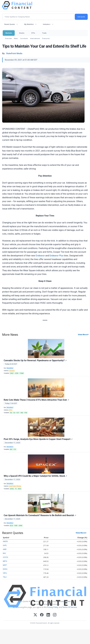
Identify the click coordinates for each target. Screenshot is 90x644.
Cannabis (12, 371)
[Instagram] (55, 615)
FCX (15, 449)
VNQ (22, 413)
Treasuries (46, 38)
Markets (9, 33)
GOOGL (12, 489)
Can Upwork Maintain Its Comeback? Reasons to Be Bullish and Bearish (40, 515)
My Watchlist (29, 24)
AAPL (5, 545)
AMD (5, 549)
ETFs (33, 33)
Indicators (47, 24)
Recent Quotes (10, 24)
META (5, 561)
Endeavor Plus (56, 256)
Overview (8, 38)
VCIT (18, 413)
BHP (11, 449)
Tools (44, 33)
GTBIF (17, 373)
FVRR (16, 526)
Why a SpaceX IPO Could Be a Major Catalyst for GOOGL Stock (35, 476)
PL (16, 489)
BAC (5, 553)
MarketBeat (10, 368)
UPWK (20, 526)
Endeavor (40, 256)
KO (14, 413)
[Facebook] (42, 615)
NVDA (5, 569)
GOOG (5, 557)
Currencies (24, 38)
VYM (26, 413)
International (35, 38)
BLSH (11, 526)
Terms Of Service (70, 607)
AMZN (5, 541)
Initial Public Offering (15, 486)
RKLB (20, 489)
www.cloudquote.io (64, 601)
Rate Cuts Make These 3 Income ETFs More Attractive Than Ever (36, 400)
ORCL (5, 573)
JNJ (11, 413)
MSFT (5, 565)
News (16, 38)
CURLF (12, 373)
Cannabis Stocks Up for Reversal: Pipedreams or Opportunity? (35, 360)
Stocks (22, 33)
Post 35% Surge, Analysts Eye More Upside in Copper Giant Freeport (38, 439)
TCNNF (22, 373)
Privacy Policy (53, 607)
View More (83, 334)
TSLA (5, 577)
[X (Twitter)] (35, 615)
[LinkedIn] (48, 615)
